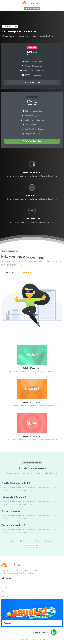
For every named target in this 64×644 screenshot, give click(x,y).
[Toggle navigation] (40, 3)
